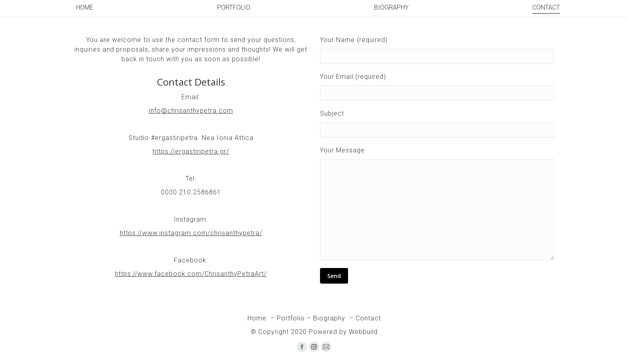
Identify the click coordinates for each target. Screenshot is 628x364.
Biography (329, 318)
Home (258, 318)
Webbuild (363, 332)
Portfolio (291, 318)
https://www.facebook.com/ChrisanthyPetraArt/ (191, 274)
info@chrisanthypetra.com (191, 111)
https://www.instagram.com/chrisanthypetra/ (191, 233)
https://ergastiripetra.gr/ (191, 151)
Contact (368, 318)
